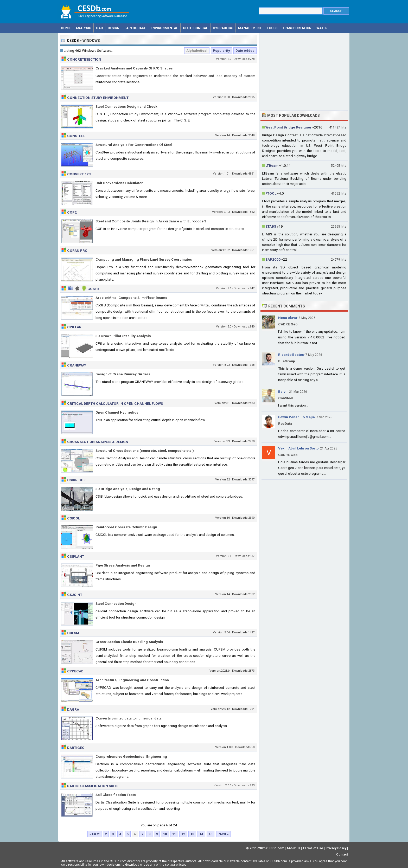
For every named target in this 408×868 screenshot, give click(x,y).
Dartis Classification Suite (93, 786)
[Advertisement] (304, 71)
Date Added (245, 51)
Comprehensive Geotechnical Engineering (131, 756)
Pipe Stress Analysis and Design (123, 565)
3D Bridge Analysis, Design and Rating (128, 489)
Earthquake (135, 28)
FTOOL (271, 193)
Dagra (73, 709)
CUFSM (73, 633)
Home (66, 28)
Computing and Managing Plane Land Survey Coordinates (144, 259)
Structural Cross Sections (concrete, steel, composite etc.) (145, 451)
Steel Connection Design (116, 603)
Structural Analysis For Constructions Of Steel (134, 145)
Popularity (221, 51)
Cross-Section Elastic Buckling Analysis (129, 642)
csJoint (75, 595)
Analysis (83, 28)
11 (174, 834)
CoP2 (72, 212)
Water (322, 28)
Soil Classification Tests (116, 795)
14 (201, 834)
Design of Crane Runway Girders (123, 374)
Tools (272, 28)
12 (183, 834)
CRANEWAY (77, 365)
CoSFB (93, 289)
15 (211, 834)
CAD (99, 28)
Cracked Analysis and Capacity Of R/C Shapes (134, 68)
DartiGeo (76, 748)
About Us (293, 848)
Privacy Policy (336, 848)
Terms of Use (313, 848)
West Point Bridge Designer (288, 127)
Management (250, 28)
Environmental (164, 28)
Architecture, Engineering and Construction (132, 680)
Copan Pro (77, 250)
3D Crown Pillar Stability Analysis (123, 336)
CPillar (74, 327)
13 (192, 834)
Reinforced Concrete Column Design (126, 527)
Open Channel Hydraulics (117, 412)
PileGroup (287, 361)
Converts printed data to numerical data (129, 718)
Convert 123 (79, 174)
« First (94, 834)
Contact (342, 854)
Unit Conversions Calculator (119, 183)
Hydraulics (223, 28)
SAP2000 (273, 259)
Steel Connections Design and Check (126, 106)
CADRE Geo (288, 324)
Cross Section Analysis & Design (98, 442)
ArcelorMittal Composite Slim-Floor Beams (131, 298)
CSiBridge (76, 480)
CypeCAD (75, 671)
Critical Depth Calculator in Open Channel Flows (115, 403)
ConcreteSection (84, 59)
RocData (285, 423)
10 (165, 834)
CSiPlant (76, 556)
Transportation (297, 28)
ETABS (271, 226)
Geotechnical (195, 28)
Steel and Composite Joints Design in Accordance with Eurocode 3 (151, 221)
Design (114, 28)
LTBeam (272, 165)
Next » (224, 834)
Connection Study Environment (98, 98)
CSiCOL (74, 518)
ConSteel (76, 136)
